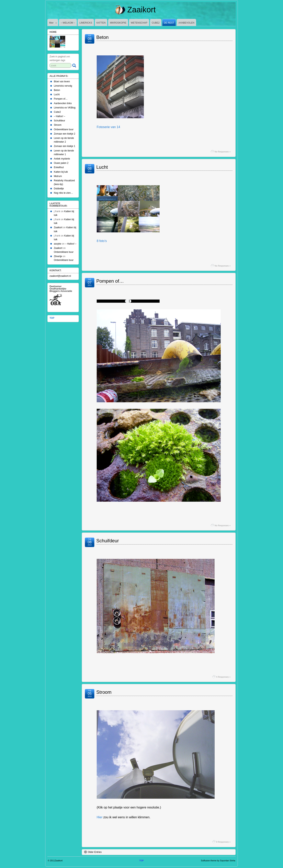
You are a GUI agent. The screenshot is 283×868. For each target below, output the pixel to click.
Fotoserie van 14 (108, 127)
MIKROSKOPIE (118, 23)
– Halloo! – (59, 116)
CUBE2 (156, 23)
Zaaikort (141, 10)
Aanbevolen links (63, 103)
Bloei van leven (62, 82)
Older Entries (93, 852)
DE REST (169, 23)
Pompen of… (110, 281)
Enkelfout (59, 167)
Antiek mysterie (62, 159)
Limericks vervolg (63, 86)
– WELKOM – (68, 23)
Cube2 (57, 112)
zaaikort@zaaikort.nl (60, 276)
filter (53, 24)
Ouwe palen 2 (61, 163)
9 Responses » (223, 842)
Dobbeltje (59, 189)
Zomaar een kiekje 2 (65, 134)
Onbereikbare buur (64, 129)
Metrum (58, 176)
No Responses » (223, 152)
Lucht (102, 167)
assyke (57, 244)
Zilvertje (58, 256)
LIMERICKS (86, 23)
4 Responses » (223, 677)
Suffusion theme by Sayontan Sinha (218, 861)
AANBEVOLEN (186, 23)
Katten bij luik (61, 172)
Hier (100, 817)
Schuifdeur (108, 541)
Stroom (104, 692)
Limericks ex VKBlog (65, 108)
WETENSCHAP (139, 23)
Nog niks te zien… (63, 193)
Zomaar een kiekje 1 (65, 146)
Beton (102, 37)
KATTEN (101, 23)
